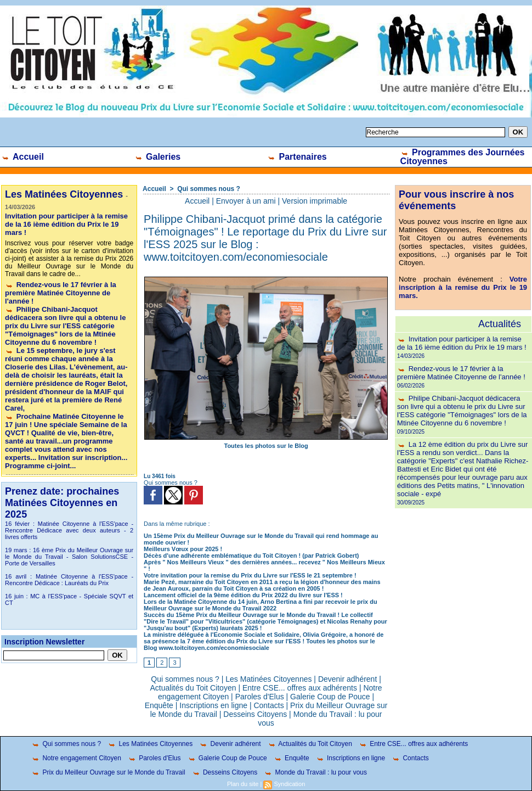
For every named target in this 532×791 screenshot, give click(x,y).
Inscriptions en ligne (213, 705)
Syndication (289, 784)
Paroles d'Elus (260, 697)
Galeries (158, 157)
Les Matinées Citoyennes (268, 679)
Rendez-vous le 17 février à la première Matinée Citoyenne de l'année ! (61, 293)
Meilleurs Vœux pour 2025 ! (183, 549)
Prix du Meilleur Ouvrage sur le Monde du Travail (108, 772)
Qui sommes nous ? (209, 189)
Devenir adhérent (347, 679)
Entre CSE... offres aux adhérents (300, 688)
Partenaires (297, 157)
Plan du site (243, 784)
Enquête (159, 705)
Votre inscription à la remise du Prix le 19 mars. (463, 287)
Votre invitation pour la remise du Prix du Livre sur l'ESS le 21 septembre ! (250, 575)
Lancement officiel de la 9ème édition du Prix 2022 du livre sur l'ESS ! (243, 595)
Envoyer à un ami (246, 201)
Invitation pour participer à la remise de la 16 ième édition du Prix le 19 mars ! (66, 224)
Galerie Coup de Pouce (330, 697)
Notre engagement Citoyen (76, 758)
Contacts (268, 705)
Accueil (22, 157)
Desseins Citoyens (255, 714)
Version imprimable (315, 201)
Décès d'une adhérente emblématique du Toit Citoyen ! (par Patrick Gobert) (251, 556)
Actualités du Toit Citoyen (193, 688)
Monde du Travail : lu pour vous (315, 772)
